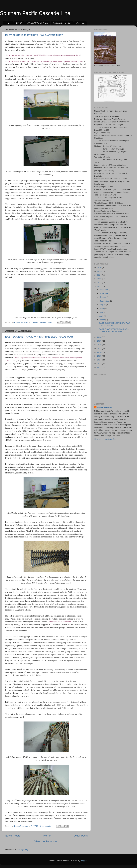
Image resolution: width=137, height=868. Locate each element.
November (104, 293)
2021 (100, 286)
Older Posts (81, 836)
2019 (100, 341)
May (102, 312)
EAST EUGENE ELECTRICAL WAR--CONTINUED (34, 35)
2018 (100, 345)
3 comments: (46, 826)
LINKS (19, 23)
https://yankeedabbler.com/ (60, 622)
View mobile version (46, 841)
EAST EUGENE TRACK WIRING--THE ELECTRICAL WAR (39, 337)
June (102, 308)
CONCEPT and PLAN (38, 23)
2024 (100, 275)
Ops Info (80, 23)
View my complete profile (105, 439)
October (103, 297)
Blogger (84, 861)
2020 (100, 337)
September (104, 301)
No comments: (47, 322)
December (104, 290)
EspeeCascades (104, 407)
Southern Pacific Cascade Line (35, 13)
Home (8, 23)
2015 (100, 356)
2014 (100, 360)
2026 (100, 267)
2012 (100, 367)
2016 (100, 352)
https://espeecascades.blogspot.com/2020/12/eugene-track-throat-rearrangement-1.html (43, 55)
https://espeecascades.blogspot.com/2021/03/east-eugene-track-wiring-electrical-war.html (44, 61)
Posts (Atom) (22, 850)
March (102, 320)
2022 (100, 283)
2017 (100, 349)
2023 (100, 279)
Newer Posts (13, 836)
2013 (100, 364)
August (103, 305)
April (102, 316)
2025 (100, 271)
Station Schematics (62, 23)
